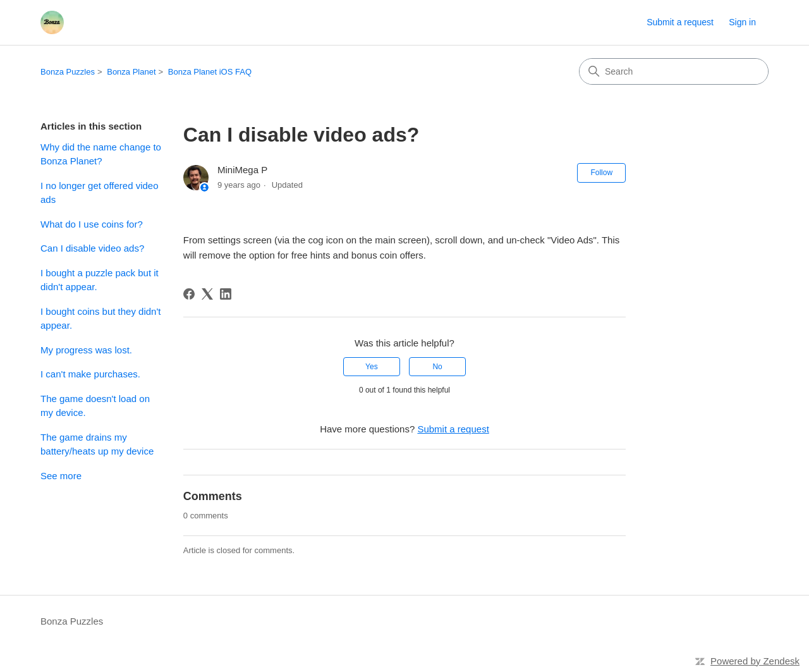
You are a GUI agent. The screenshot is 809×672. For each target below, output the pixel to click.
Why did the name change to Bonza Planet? (101, 154)
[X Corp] (207, 294)
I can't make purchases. (90, 374)
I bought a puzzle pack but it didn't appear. (100, 280)
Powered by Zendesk (755, 661)
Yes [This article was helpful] (372, 367)
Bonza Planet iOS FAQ (210, 72)
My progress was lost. (86, 350)
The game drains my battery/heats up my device (97, 444)
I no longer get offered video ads (100, 193)
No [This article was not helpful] (437, 367)
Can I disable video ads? (92, 248)
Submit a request (680, 22)
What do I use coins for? (92, 224)
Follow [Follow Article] (601, 173)
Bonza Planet (131, 72)
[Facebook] (189, 294)
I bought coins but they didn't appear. (101, 319)
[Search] (674, 71)
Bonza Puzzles (68, 72)
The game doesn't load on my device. (95, 406)
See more (61, 476)
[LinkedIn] (226, 294)
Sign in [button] (742, 22)
